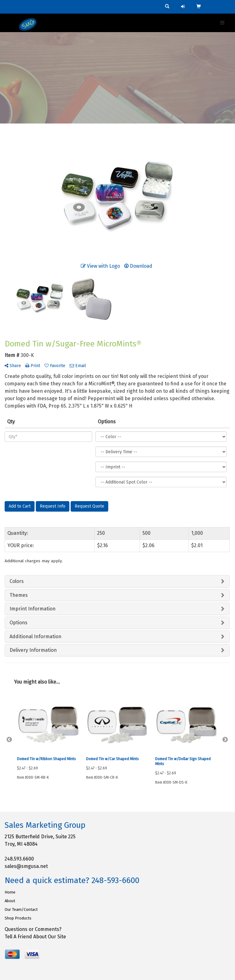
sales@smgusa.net (26, 866)
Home (10, 892)
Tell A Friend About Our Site (35, 937)
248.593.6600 (19, 859)
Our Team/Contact (21, 909)
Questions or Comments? (33, 929)
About (10, 901)
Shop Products (18, 918)
